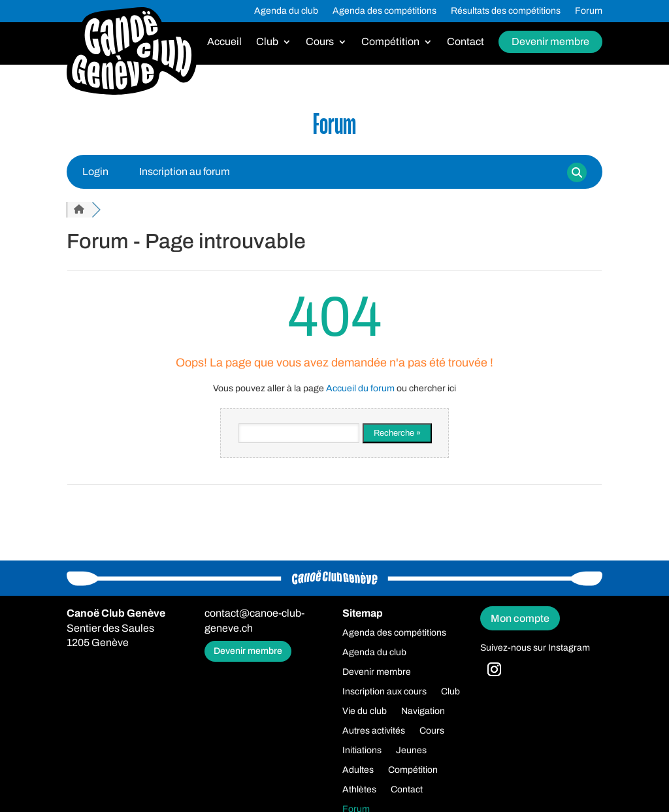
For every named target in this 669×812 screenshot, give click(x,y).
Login (95, 171)
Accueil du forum (360, 388)
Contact (465, 42)
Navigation (423, 711)
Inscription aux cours (384, 692)
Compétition (390, 42)
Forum (589, 11)
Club (267, 42)
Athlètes (359, 790)
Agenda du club (286, 11)
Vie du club (365, 711)
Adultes (358, 770)
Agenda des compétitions (384, 11)
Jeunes (411, 751)
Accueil (224, 42)
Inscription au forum (185, 171)
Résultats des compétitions (506, 11)
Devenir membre (550, 41)
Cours (320, 42)
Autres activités (374, 731)
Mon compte (520, 618)
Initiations (362, 751)
